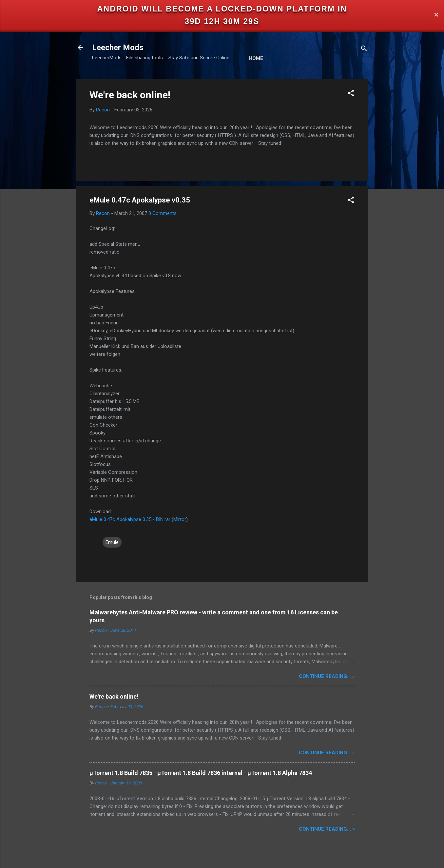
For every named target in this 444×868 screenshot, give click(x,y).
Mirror (180, 519)
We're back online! (130, 95)
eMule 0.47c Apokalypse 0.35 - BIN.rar (130, 519)
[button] (351, 94)
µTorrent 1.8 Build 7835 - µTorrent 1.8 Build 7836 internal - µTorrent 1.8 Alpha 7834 (201, 773)
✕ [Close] (436, 15)
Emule (112, 542)
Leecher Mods (118, 48)
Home (256, 58)
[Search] (364, 50)
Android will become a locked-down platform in (222, 9)
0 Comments (163, 213)
